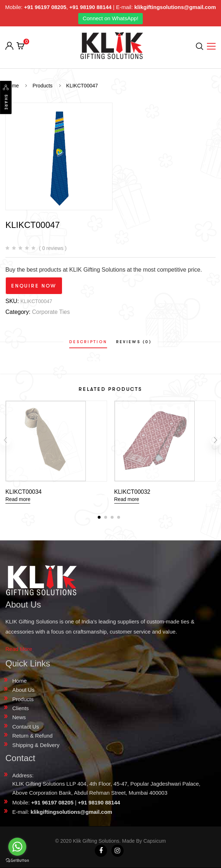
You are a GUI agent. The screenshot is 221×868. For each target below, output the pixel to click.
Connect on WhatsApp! (110, 18)
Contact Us (26, 727)
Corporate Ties (51, 312)
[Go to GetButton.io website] (17, 861)
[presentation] (5, 443)
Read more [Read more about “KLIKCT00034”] (18, 499)
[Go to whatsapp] (17, 847)
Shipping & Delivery (36, 745)
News (19, 717)
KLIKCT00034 (24, 492)
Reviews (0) (134, 342)
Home (19, 681)
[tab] (88, 342)
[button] (99, 517)
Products (23, 699)
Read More (19, 649)
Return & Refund (32, 736)
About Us (23, 690)
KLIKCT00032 (132, 492)
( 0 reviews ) (53, 248)
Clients (21, 708)
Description (88, 342)
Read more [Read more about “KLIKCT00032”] (127, 499)
